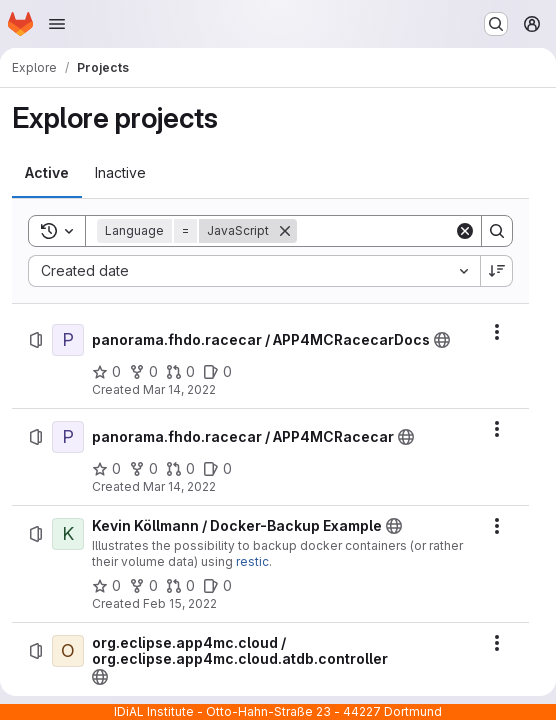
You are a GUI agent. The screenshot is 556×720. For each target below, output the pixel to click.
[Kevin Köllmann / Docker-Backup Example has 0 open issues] (217, 586)
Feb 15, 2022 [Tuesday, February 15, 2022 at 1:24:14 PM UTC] (180, 603)
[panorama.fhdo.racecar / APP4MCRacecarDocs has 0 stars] (106, 372)
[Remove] (285, 231)
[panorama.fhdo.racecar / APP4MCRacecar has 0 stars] (106, 469)
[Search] (421, 231)
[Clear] (465, 231)
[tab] (47, 173)
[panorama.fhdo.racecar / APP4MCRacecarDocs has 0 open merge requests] (180, 372)
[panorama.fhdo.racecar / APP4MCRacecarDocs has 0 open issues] (217, 372)
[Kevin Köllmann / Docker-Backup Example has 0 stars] (106, 586)
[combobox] (254, 271)
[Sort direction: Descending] (497, 271)
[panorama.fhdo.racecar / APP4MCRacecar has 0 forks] (143, 469)
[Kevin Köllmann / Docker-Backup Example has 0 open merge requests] (180, 586)
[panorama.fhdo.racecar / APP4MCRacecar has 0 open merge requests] (180, 469)
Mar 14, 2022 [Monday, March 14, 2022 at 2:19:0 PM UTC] (179, 486)
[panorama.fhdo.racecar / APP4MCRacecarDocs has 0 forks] (143, 372)
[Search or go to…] (496, 24)
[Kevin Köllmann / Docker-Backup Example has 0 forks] (143, 586)
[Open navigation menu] (57, 24)
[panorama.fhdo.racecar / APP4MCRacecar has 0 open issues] (217, 469)
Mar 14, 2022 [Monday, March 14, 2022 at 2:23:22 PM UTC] (179, 389)
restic (252, 561)
